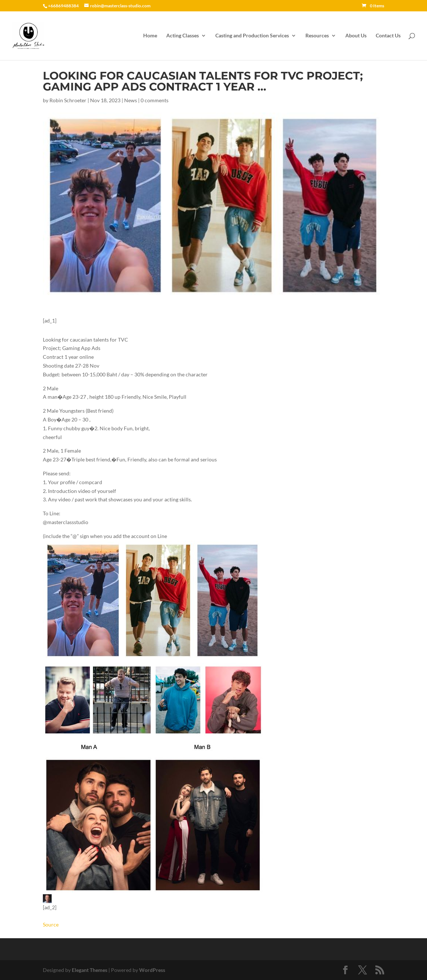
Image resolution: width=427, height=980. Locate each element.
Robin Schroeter (68, 100)
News (131, 100)
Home (150, 36)
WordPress (152, 970)
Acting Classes (183, 36)
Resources (317, 36)
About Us (356, 36)
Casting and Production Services (252, 36)
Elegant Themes (90, 970)
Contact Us (388, 36)
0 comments (155, 100)
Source (51, 924)
